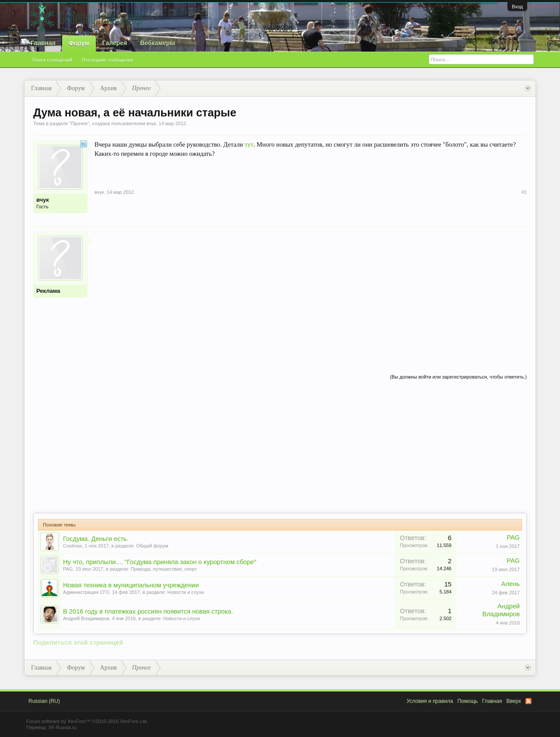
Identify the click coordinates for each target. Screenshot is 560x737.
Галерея (115, 43)
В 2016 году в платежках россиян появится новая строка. (148, 611)
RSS (528, 701)
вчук (151, 123)
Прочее (79, 123)
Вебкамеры (157, 43)
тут (249, 144)
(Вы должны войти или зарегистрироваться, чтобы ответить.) (458, 377)
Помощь (467, 701)
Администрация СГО (86, 592)
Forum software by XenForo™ (87, 721)
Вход (517, 7)
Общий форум (152, 546)
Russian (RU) (44, 701)
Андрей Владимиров (86, 618)
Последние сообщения (107, 60)
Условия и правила (430, 701)
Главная (43, 43)
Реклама (48, 291)
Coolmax (72, 546)
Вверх (514, 701)
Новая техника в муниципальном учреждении (131, 585)
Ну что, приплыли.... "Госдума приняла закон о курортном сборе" (160, 562)
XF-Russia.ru (62, 727)
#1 (524, 192)
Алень (511, 584)
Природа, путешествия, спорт (164, 569)
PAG (513, 537)
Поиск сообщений (52, 60)
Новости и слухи (185, 592)
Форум (79, 43)
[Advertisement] (311, 292)
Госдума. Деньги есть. (96, 539)
